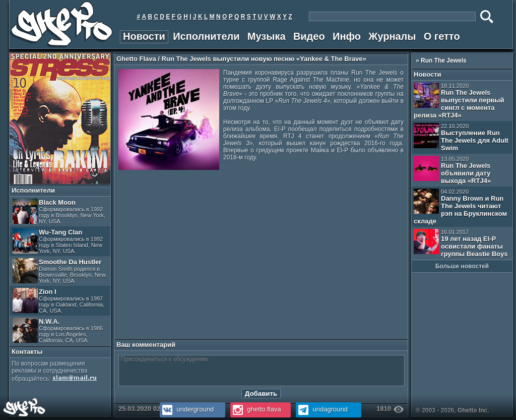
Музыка (267, 36)
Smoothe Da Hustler (59, 271)
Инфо (347, 36)
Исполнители (206, 36)
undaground (322, 409)
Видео (309, 36)
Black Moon (59, 212)
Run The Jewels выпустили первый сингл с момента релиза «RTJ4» (459, 101)
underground (187, 409)
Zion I (58, 301)
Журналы (392, 36)
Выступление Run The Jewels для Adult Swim (461, 137)
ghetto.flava (256, 409)
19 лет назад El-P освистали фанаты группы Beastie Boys (461, 243)
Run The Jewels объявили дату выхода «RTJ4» (452, 170)
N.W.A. (58, 331)
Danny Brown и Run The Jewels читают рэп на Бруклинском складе (460, 207)
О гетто (442, 36)
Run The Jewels (444, 61)
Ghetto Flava (136, 59)
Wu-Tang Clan (58, 241)
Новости (144, 36)
